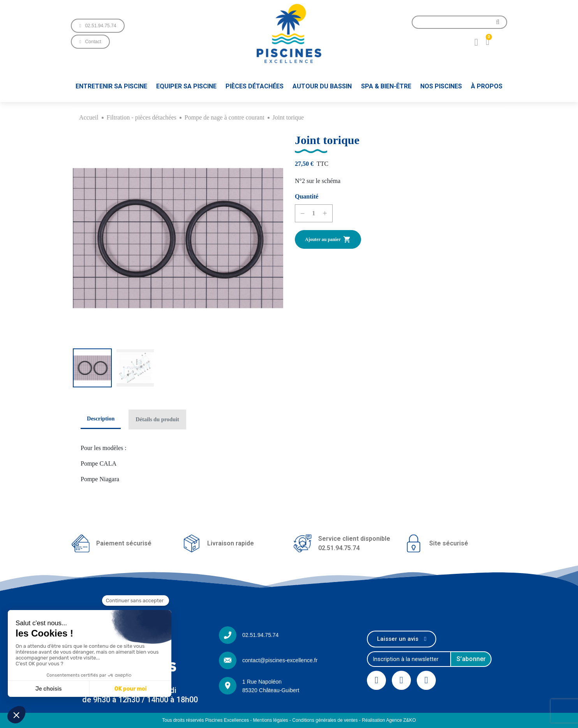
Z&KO (410, 720)
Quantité (307, 196)
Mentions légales (271, 720)
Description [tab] (101, 419)
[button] (98, 26)
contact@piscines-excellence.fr (280, 660)
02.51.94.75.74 (260, 635)
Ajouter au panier (328, 239)
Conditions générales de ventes (325, 720)
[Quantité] (314, 213)
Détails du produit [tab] (157, 419)
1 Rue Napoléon (262, 682)
